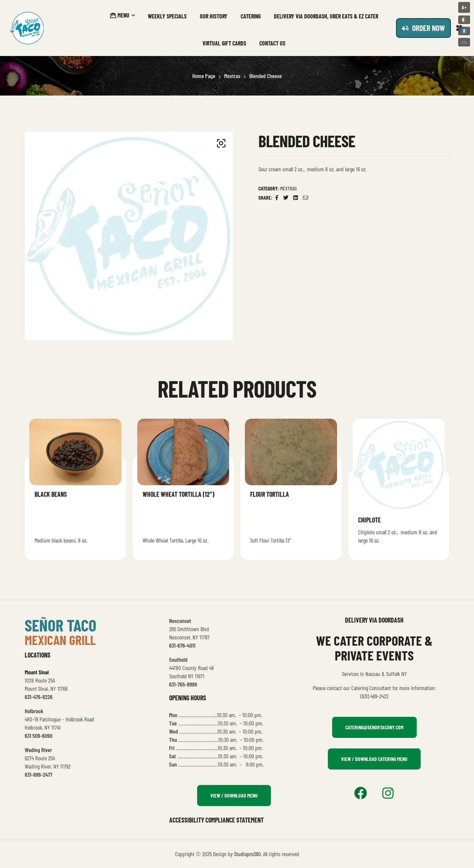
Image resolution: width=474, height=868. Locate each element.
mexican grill (60, 640)
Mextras (232, 76)
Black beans (51, 494)
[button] (221, 143)
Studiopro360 (247, 854)
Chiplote (369, 520)
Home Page (204, 76)
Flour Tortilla (270, 494)
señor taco (61, 625)
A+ (464, 7)
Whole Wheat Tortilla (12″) (178, 494)
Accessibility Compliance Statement (216, 820)
